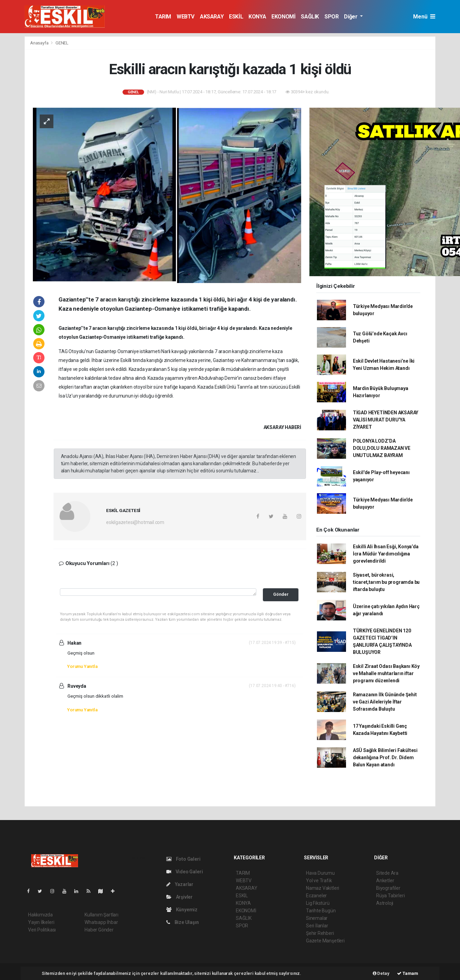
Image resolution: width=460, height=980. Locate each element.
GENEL (62, 43)
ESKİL (236, 17)
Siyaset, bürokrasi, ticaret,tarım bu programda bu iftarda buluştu (386, 582)
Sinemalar (317, 918)
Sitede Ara (387, 873)
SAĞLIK (310, 17)
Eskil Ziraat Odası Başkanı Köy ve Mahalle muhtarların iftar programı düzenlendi (386, 673)
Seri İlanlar (317, 926)
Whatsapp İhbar (101, 922)
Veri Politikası (42, 930)
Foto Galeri (183, 859)
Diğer (351, 17)
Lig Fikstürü (318, 903)
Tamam (408, 973)
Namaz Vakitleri (323, 888)
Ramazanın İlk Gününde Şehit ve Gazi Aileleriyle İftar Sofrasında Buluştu (385, 702)
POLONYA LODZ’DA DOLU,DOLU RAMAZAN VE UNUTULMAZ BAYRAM (382, 448)
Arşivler (180, 897)
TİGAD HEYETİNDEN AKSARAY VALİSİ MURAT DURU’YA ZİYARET (386, 420)
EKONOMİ (283, 17)
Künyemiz (182, 910)
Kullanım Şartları (101, 915)
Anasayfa (40, 43)
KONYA (257, 17)
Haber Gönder (99, 930)
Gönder (281, 594)
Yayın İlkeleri (41, 922)
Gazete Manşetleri (325, 941)
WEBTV (186, 17)
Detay (381, 973)
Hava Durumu (320, 873)
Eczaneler (316, 896)
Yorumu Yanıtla (82, 666)
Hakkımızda (40, 915)
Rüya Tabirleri (390, 896)
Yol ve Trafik (319, 881)
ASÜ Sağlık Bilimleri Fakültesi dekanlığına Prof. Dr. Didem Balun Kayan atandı (385, 757)
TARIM (163, 17)
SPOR (331, 17)
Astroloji (385, 903)
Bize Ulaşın (183, 922)
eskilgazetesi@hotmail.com (135, 522)
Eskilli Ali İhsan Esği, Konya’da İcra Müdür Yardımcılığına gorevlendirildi (386, 554)
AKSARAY (212, 17)
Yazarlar (180, 884)
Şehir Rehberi (320, 933)
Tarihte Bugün (321, 911)
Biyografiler (388, 888)
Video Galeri (184, 872)
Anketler (385, 881)
